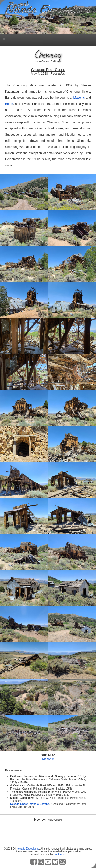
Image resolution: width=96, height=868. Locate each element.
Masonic (79, 98)
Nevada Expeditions (28, 849)
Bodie (9, 104)
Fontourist (59, 854)
